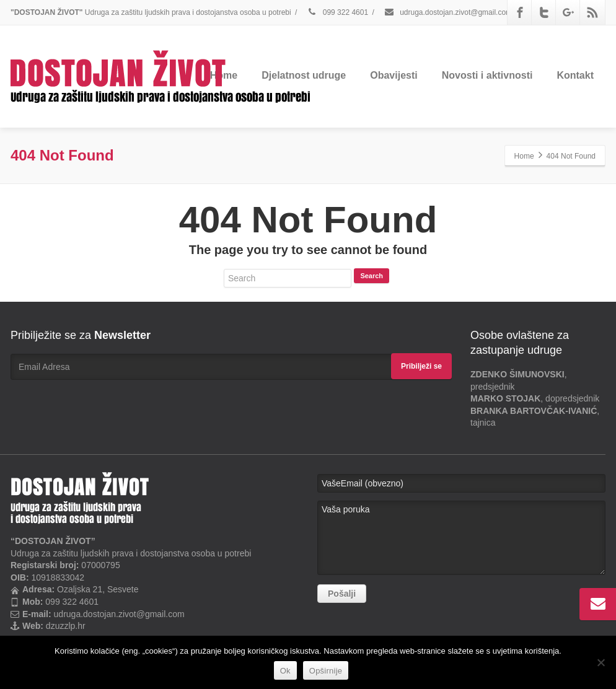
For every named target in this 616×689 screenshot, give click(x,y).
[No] (601, 662)
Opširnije (326, 671)
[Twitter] (544, 12)
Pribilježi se (421, 366)
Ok (285, 671)
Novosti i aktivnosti (487, 75)
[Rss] (592, 12)
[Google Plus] (568, 12)
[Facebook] (520, 12)
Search (372, 276)
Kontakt (575, 75)
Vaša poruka (461, 538)
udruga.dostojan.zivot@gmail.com (448, 12)
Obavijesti (394, 75)
